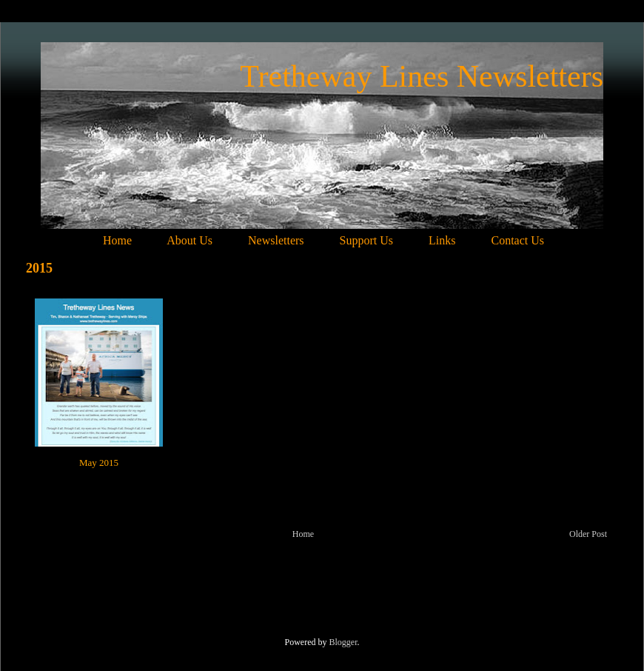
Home (303, 534)
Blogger (343, 642)
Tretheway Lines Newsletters (422, 76)
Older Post (588, 534)
